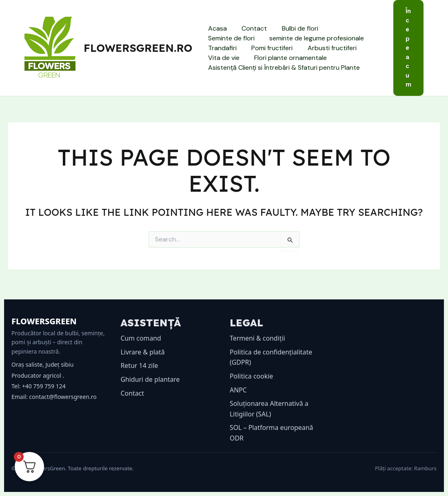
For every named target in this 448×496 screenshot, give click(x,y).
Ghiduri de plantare (151, 379)
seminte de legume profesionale (254, 38)
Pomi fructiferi (227, 48)
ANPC (238, 390)
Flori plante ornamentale (243, 58)
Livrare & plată (143, 352)
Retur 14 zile (140, 365)
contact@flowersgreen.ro (63, 397)
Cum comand (141, 338)
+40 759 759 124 (44, 386)
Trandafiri (329, 38)
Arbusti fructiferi (286, 48)
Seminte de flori (350, 28)
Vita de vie (339, 48)
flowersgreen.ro (138, 48)
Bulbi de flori (295, 28)
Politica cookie (252, 376)
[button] (408, 48)
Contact (251, 28)
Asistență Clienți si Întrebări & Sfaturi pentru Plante (283, 68)
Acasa (216, 28)
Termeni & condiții (258, 338)
